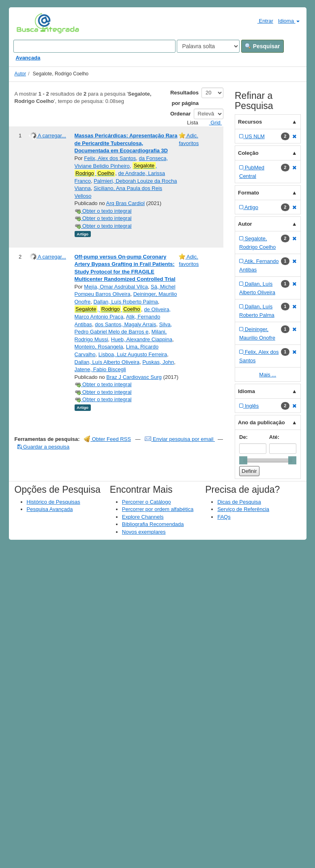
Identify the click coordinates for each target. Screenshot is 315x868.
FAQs (224, 517)
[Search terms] (94, 46)
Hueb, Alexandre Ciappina (142, 339)
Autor (20, 74)
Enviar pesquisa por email (180, 439)
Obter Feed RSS (107, 439)
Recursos (250, 122)
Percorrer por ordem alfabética (158, 509)
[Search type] (208, 46)
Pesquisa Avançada (50, 509)
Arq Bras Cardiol (125, 203)
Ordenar (181, 114)
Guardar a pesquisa (44, 447)
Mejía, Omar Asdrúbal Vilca (116, 287)
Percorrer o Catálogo (147, 502)
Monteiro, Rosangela (99, 347)
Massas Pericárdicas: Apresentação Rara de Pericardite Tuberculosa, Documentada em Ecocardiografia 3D (126, 143)
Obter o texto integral (103, 211)
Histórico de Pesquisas (54, 502)
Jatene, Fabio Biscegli (100, 369)
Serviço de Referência (243, 509)
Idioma (289, 21)
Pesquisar (262, 46)
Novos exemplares (144, 532)
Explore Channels (143, 517)
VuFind (29, 23)
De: (243, 437)
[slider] (243, 460)
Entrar (262, 21)
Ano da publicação (261, 422)
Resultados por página (184, 98)
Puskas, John (158, 362)
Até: (274, 437)
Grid (212, 123)
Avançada (28, 58)
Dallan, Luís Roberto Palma (125, 302)
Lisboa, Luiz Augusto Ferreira (133, 354)
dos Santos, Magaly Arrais (125, 324)
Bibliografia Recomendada (153, 524)
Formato (249, 193)
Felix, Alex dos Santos (110, 158)
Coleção (248, 153)
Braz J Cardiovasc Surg (134, 377)
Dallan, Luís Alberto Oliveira (107, 362)
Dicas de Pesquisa (239, 502)
